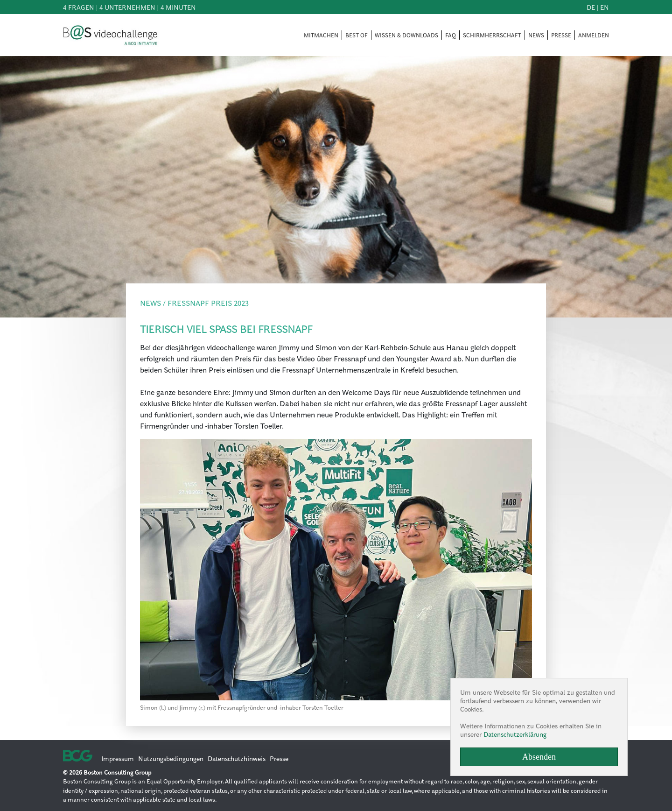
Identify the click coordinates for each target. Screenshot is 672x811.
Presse (279, 758)
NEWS (536, 35)
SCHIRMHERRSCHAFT (492, 35)
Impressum (118, 758)
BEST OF (357, 35)
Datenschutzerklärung (515, 734)
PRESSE (561, 35)
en (605, 7)
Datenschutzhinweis (237, 758)
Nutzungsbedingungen (171, 758)
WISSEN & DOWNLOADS (406, 35)
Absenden (539, 757)
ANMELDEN (594, 35)
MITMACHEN (321, 35)
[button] (169, 575)
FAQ (451, 35)
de (591, 7)
